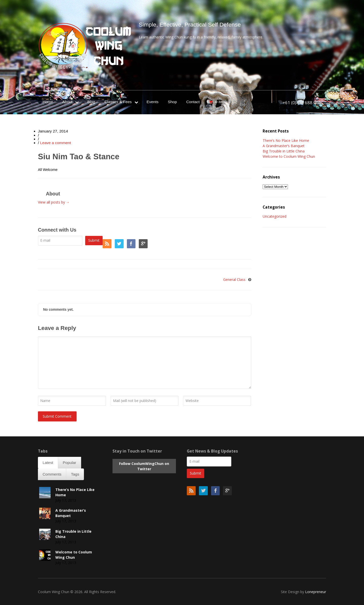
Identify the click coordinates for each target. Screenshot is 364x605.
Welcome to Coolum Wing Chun (289, 156)
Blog (91, 102)
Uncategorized (275, 216)
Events (153, 102)
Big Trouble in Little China (284, 151)
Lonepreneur (316, 592)
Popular (69, 463)
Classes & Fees (118, 102)
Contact (193, 102)
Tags (75, 474)
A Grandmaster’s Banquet (284, 146)
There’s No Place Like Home (286, 140)
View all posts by (54, 202)
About (67, 102)
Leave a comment (56, 143)
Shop (172, 102)
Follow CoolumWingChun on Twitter (144, 466)
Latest (48, 463)
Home (48, 102)
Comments (52, 474)
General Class (234, 279)
